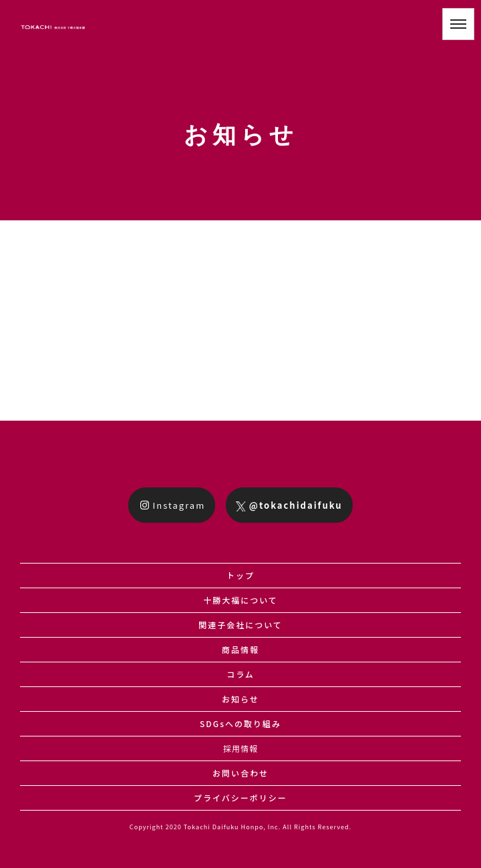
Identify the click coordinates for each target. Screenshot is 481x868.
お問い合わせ (240, 773)
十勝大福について (240, 600)
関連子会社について (240, 625)
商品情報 (240, 649)
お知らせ (240, 699)
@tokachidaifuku (289, 505)
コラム (240, 674)
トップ (240, 575)
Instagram (173, 505)
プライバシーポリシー (240, 798)
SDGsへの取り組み (240, 723)
